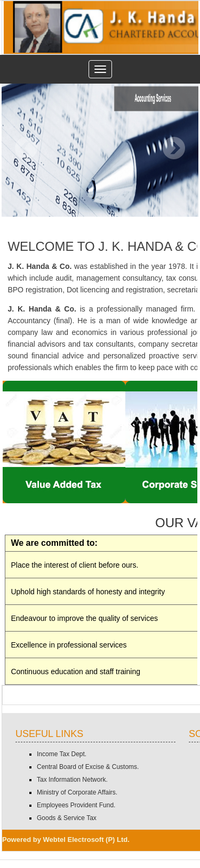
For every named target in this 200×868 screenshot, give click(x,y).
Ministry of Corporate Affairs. (77, 792)
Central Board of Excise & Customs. (88, 767)
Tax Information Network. (72, 780)
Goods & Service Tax (67, 818)
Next (174, 148)
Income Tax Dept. (62, 754)
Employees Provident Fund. (76, 805)
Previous (26, 148)
